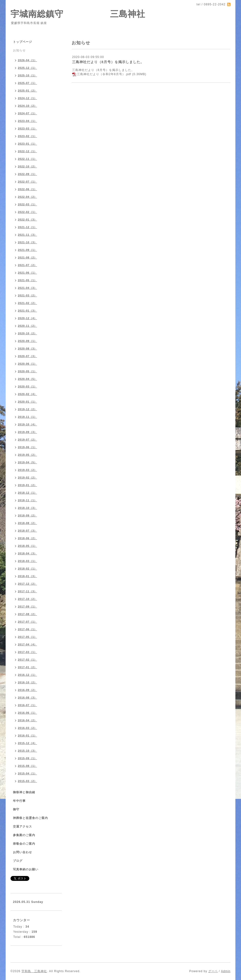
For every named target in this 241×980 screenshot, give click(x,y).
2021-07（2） (27, 265)
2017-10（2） (27, 599)
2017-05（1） (27, 637)
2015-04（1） (27, 773)
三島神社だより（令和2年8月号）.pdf (104, 74)
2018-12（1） (27, 493)
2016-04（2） (27, 720)
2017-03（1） (27, 652)
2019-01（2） (27, 485)
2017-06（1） (27, 629)
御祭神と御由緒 (24, 792)
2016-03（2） (27, 728)
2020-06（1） (27, 364)
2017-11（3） (27, 591)
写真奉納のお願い (26, 869)
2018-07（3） (27, 531)
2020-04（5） (27, 379)
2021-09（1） (27, 250)
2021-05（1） (27, 280)
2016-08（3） (27, 698)
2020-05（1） (27, 371)
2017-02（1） (27, 660)
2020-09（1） (27, 341)
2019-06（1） (27, 447)
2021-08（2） (27, 257)
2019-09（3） (27, 432)
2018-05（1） (27, 546)
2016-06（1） (27, 713)
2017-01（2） (27, 667)
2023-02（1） (27, 136)
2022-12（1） (27, 151)
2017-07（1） (27, 622)
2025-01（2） (27, 91)
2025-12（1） (27, 68)
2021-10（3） (27, 242)
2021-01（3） (27, 311)
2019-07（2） (27, 440)
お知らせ (19, 50)
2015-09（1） (27, 758)
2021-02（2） (27, 303)
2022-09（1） (27, 174)
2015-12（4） (27, 743)
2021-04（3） (27, 288)
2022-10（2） (27, 166)
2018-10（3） (27, 508)
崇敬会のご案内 (24, 844)
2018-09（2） (27, 515)
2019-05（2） (27, 455)
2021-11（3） (27, 235)
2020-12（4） (27, 318)
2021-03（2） (27, 295)
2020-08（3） (27, 349)
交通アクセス (22, 827)
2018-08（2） (27, 523)
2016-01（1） (27, 735)
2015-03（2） (27, 781)
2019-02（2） (27, 478)
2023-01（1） (27, 144)
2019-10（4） (27, 424)
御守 (16, 809)
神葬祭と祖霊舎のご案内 (30, 818)
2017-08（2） (27, 614)
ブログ (18, 861)
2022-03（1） (27, 204)
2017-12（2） (27, 584)
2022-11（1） (27, 159)
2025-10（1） (27, 75)
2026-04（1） (27, 60)
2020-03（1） (27, 386)
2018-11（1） (27, 500)
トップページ (22, 42)
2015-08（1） (27, 766)
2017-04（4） (27, 644)
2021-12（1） (27, 227)
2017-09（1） (27, 607)
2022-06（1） (27, 189)
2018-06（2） (27, 538)
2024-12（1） (27, 98)
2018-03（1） (27, 561)
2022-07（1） (27, 182)
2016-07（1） (27, 705)
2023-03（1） (27, 128)
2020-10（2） (27, 333)
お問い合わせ (22, 852)
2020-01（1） (27, 402)
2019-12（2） (27, 409)
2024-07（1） (27, 113)
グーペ (213, 971)
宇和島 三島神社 (34, 971)
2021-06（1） (27, 273)
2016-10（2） (27, 682)
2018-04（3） (27, 553)
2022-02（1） (27, 212)
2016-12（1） (27, 675)
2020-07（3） (27, 356)
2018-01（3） (27, 576)
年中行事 (19, 801)
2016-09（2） (27, 690)
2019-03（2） (27, 470)
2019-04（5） (27, 462)
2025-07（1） (27, 83)
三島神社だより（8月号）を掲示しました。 (108, 62)
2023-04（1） (27, 121)
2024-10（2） (27, 106)
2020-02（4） (27, 394)
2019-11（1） (27, 417)
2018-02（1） (27, 569)
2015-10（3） (27, 751)
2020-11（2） (27, 326)
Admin (226, 971)
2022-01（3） (27, 220)
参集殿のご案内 (24, 835)
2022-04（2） (27, 197)
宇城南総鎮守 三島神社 (78, 14)
